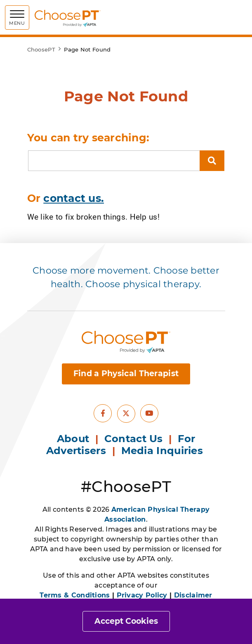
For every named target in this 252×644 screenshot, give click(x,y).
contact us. (74, 198)
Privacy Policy (142, 595)
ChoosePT (41, 49)
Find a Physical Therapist (126, 374)
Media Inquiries (164, 451)
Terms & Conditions (75, 595)
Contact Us (134, 439)
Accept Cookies (126, 621)
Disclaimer (193, 595)
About (73, 439)
